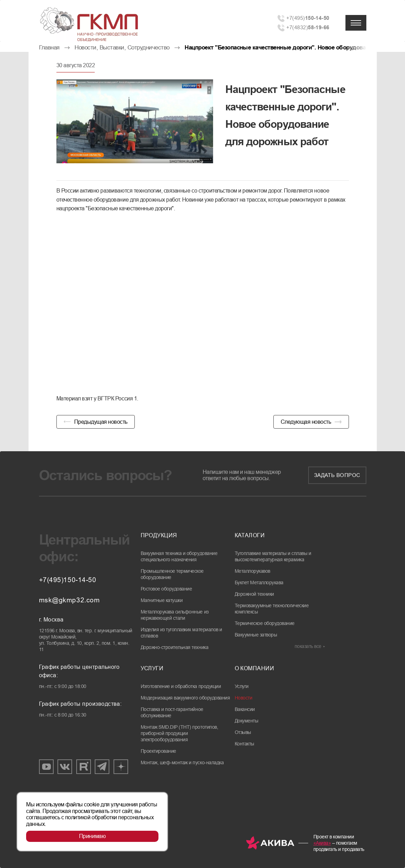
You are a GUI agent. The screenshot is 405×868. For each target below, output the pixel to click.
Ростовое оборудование (166, 589)
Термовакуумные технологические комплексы (272, 609)
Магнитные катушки (162, 600)
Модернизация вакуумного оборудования (185, 698)
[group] (135, 121)
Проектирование (158, 751)
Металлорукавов (252, 571)
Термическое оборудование (265, 623)
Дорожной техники (254, 594)
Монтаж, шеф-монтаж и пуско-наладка (182, 763)
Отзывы (243, 732)
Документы (247, 721)
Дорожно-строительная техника (175, 647)
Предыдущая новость (101, 422)
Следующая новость (306, 422)
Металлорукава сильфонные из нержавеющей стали (175, 615)
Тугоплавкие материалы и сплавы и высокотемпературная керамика (273, 556)
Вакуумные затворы (256, 635)
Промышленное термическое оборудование (172, 574)
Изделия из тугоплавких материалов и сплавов (181, 633)
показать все (308, 646)
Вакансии (245, 709)
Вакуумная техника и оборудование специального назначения (179, 556)
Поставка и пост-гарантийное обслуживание (172, 712)
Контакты (244, 744)
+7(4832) (308, 27)
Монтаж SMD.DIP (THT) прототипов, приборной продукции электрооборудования (180, 733)
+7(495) (308, 18)
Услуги (242, 686)
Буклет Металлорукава (259, 582)
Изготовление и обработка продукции (181, 686)
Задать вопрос (337, 475)
